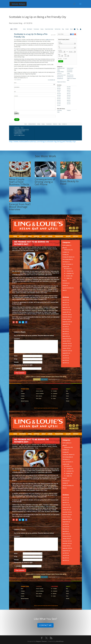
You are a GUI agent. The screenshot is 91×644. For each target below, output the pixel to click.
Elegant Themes (41, 641)
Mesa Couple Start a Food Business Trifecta (19, 182)
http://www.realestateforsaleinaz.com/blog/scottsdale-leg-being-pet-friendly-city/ (42, 141)
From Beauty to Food (69, 182)
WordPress (60, 641)
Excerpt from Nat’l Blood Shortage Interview (20, 207)
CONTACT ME (45, 625)
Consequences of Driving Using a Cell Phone (45, 182)
